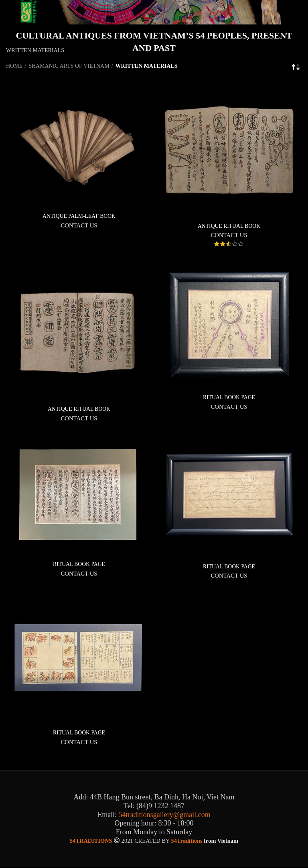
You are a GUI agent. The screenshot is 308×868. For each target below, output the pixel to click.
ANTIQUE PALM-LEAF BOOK (79, 216)
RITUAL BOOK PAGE (229, 397)
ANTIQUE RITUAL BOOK (229, 226)
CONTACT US (79, 225)
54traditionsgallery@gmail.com (165, 815)
